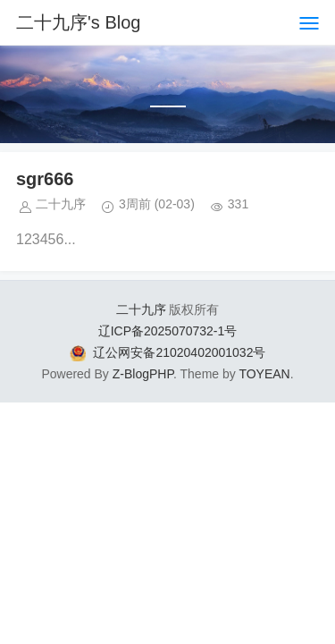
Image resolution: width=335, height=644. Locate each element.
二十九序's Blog (78, 22)
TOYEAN (264, 374)
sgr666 (45, 179)
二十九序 (141, 309)
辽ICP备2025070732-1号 (168, 331)
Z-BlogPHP (143, 374)
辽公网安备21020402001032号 (179, 352)
